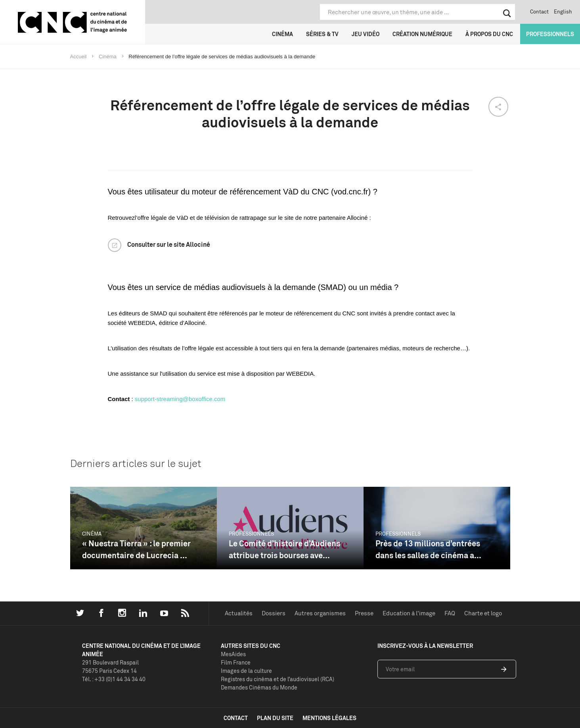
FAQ (450, 613)
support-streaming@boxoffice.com (180, 399)
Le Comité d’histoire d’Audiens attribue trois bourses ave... (284, 549)
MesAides (233, 654)
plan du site (275, 718)
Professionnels (550, 34)
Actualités (239, 613)
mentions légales (329, 718)
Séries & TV (322, 34)
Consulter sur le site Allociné (169, 244)
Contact (539, 12)
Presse (364, 613)
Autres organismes (320, 613)
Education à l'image (409, 613)
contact (236, 718)
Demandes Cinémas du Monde (259, 687)
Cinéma (282, 34)
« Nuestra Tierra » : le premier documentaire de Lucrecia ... (136, 549)
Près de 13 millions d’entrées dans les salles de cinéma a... (428, 549)
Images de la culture (246, 671)
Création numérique (422, 34)
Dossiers (274, 613)
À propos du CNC (489, 34)
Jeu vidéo (366, 34)
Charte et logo (483, 613)
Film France (236, 662)
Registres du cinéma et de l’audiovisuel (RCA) (278, 679)
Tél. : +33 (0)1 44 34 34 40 (114, 679)
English (563, 12)
